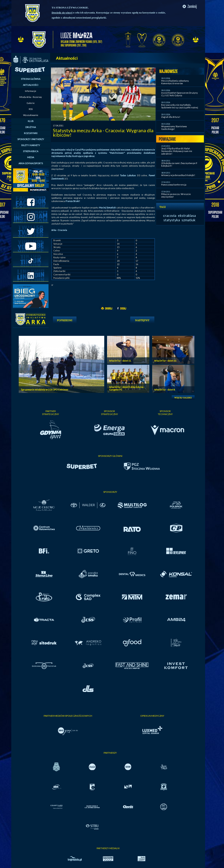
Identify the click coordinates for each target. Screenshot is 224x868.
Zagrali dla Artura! (171, 117)
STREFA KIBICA (31, 151)
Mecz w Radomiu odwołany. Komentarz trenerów (175, 82)
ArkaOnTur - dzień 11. (120, 361)
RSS (31, 109)
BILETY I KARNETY (31, 145)
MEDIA (31, 157)
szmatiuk (188, 220)
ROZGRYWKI (31, 133)
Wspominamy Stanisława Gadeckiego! (174, 128)
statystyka (172, 220)
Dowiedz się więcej (62, 13)
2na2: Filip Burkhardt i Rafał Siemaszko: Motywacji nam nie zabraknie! (177, 151)
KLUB (31, 121)
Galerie (31, 103)
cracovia (170, 215)
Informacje (31, 91)
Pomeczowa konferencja (174, 185)
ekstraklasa (187, 215)
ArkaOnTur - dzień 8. (165, 390)
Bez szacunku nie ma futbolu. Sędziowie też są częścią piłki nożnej (180, 106)
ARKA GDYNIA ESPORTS (31, 163)
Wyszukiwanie (31, 115)
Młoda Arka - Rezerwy (31, 97)
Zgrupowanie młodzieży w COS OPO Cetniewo (44, 390)
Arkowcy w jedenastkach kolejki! (178, 175)
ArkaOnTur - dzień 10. (165, 361)
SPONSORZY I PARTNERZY (31, 139)
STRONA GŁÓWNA (31, 79)
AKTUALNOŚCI (31, 85)
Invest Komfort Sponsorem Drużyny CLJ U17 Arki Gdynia (180, 94)
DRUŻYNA (31, 127)
